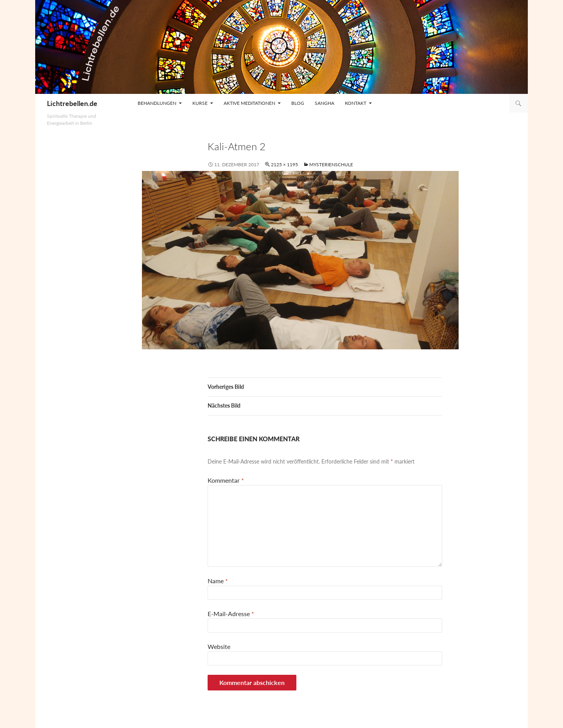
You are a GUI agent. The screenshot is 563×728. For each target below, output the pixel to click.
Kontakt (356, 103)
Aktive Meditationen (249, 103)
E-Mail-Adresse (231, 614)
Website (219, 646)
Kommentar (226, 480)
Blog (298, 103)
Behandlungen (157, 103)
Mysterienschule (331, 164)
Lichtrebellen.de (72, 103)
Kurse (200, 103)
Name (218, 581)
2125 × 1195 (284, 164)
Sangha (325, 103)
